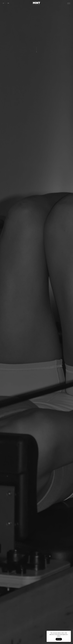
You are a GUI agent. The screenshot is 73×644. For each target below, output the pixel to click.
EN (8, 3)
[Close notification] (70, 632)
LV (3, 3)
